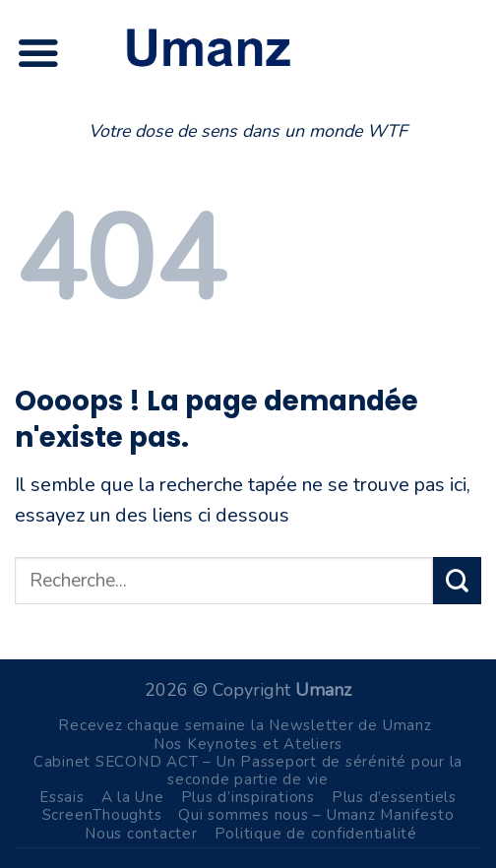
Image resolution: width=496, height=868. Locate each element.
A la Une (133, 797)
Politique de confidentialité (316, 834)
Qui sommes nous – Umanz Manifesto (316, 815)
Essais (62, 797)
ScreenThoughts (102, 815)
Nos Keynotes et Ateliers (248, 744)
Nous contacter (141, 834)
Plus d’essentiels (394, 797)
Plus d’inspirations (248, 797)
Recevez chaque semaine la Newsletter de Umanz (245, 725)
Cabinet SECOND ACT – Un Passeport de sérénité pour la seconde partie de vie (248, 771)
